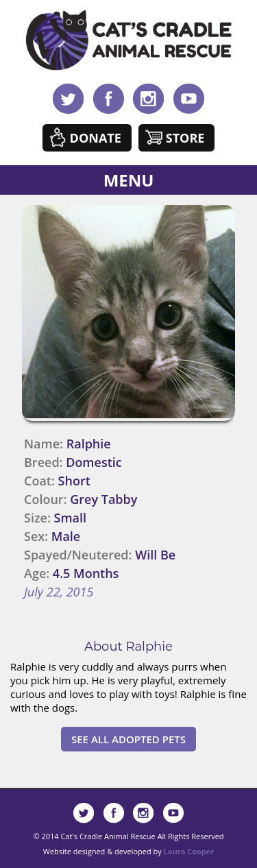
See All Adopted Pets (128, 739)
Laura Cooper (189, 851)
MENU (129, 180)
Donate (96, 138)
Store (185, 138)
